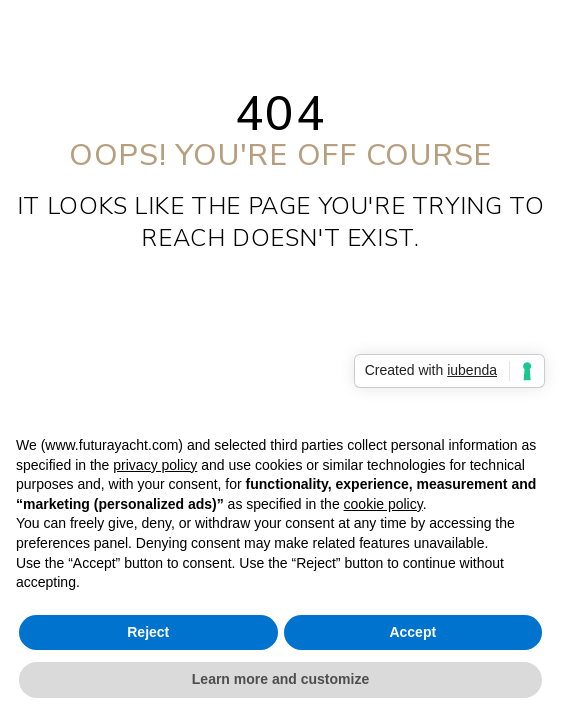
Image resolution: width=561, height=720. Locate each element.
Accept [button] (412, 632)
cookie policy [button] (383, 504)
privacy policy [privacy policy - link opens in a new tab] (155, 465)
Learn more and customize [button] (280, 679)
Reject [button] (148, 632)
